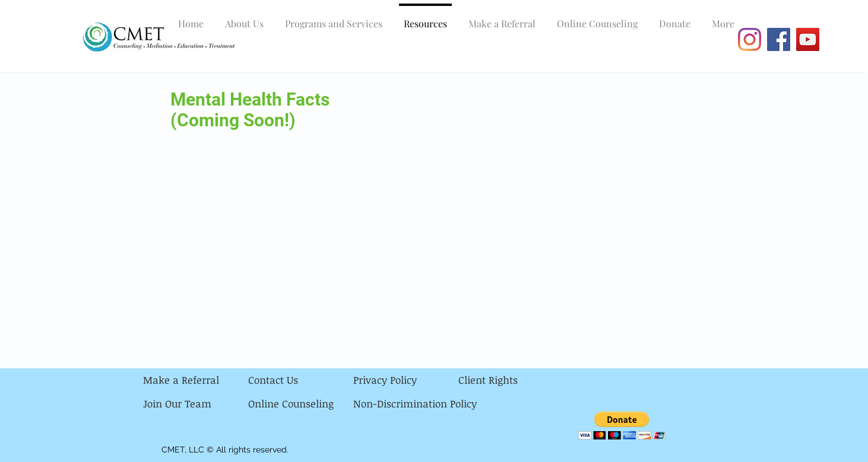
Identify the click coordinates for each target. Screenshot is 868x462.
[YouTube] (808, 39)
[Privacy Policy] (406, 380)
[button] (622, 426)
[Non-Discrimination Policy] (415, 404)
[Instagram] (750, 39)
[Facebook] (779, 39)
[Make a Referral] (196, 380)
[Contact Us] (301, 380)
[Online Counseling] (301, 404)
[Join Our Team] (196, 404)
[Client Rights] (511, 380)
